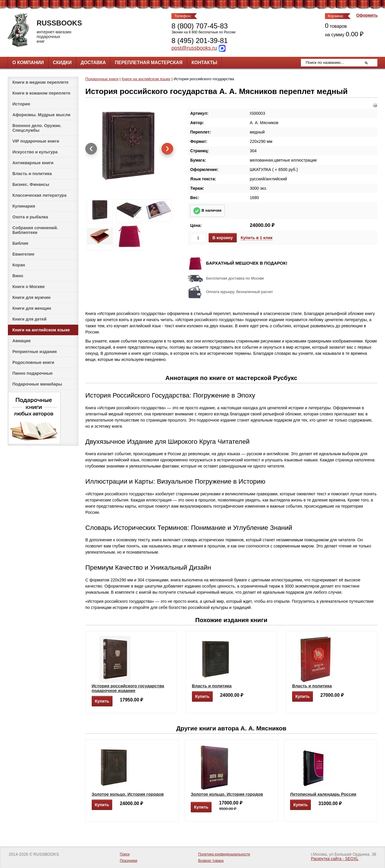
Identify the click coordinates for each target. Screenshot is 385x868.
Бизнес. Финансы (31, 184)
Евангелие (23, 254)
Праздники (128, 861)
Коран (19, 265)
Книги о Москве (28, 287)
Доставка (93, 63)
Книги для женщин (32, 308)
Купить (102, 701)
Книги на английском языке (41, 330)
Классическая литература (39, 195)
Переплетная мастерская (149, 63)
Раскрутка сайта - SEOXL (335, 859)
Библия (20, 243)
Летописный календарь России (323, 794)
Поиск (125, 854)
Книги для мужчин (31, 297)
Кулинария (24, 206)
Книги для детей (29, 319)
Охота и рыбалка (30, 217)
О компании (28, 63)
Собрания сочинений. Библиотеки (35, 230)
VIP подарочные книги (36, 141)
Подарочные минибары (37, 384)
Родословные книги (33, 362)
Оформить (367, 15)
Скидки (62, 63)
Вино (18, 276)
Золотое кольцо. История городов (127, 794)
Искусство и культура (35, 152)
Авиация (21, 341)
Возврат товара (211, 861)
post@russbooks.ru (194, 48)
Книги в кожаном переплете (41, 93)
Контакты (204, 63)
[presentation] (91, 149)
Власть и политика (32, 174)
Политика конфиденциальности (224, 854)
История (21, 104)
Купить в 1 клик (257, 238)
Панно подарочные (33, 373)
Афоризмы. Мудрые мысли (41, 115)
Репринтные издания (34, 352)
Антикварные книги (33, 163)
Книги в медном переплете (40, 82)
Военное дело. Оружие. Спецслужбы (37, 128)
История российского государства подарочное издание (128, 688)
